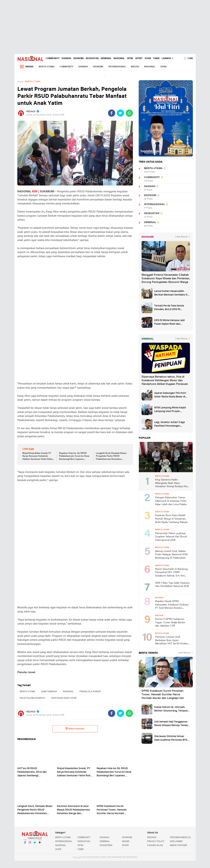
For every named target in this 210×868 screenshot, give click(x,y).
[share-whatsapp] (129, 113)
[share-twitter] (120, 113)
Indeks (27, 67)
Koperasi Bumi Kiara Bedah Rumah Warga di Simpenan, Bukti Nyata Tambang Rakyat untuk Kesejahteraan (171, 519)
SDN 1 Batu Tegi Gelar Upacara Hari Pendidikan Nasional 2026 (172, 585)
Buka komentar (75, 729)
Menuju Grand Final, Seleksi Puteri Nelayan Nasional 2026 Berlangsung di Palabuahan (171, 555)
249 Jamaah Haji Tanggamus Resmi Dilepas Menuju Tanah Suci (171, 724)
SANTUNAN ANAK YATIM (64, 698)
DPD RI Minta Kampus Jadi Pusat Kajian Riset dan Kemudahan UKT (169, 323)
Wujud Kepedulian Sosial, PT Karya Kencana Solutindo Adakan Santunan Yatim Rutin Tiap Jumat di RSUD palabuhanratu (37, 457)
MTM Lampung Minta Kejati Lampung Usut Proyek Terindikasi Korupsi (170, 410)
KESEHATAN (92, 59)
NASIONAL (119, 59)
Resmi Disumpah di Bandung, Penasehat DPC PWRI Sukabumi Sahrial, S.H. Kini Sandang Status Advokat (172, 573)
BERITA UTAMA (47, 67)
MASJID (135, 67)
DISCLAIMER (176, 842)
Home (20, 82)
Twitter (35, 844)
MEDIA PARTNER (178, 845)
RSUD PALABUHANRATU (33, 698)
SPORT (139, 59)
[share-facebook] (112, 113)
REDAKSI (152, 838)
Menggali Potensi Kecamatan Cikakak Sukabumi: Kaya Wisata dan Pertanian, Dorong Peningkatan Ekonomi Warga (166, 279)
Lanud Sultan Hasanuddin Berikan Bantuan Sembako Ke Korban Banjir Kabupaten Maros (172, 293)
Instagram (30, 844)
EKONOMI (78, 59)
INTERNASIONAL (117, 67)
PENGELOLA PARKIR (90, 692)
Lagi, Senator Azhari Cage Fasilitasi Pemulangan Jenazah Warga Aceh (170, 424)
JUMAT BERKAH (49, 692)
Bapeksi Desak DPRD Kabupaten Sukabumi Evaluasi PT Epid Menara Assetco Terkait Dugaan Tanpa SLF (172, 605)
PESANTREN (106, 845)
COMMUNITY (53, 59)
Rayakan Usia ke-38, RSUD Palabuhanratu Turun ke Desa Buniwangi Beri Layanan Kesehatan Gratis (74, 457)
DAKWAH (66, 59)
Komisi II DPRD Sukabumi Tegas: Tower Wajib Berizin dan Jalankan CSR (170, 623)
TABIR (156, 59)
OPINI (130, 59)
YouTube (40, 844)
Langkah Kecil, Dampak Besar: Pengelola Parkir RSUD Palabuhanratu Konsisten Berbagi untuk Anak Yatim (111, 457)
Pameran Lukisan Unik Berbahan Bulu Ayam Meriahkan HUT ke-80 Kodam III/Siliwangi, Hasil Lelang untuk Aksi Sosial (172, 641)
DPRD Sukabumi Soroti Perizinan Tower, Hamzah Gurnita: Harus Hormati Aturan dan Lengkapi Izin (163, 695)
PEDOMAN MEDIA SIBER (181, 838)
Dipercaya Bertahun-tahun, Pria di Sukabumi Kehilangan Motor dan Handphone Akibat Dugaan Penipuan (165, 381)
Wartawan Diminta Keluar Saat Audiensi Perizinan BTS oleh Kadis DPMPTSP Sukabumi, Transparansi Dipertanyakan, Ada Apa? (171, 739)
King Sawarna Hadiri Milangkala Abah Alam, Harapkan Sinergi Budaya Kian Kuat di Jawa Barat (172, 483)
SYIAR (148, 59)
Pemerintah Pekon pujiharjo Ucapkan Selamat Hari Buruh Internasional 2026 (171, 537)
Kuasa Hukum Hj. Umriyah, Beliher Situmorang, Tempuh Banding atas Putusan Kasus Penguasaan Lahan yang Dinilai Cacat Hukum (171, 709)
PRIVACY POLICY (156, 842)
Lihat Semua (181, 237)
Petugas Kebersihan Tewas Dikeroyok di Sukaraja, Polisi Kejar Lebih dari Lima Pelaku (171, 501)
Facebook (25, 844)
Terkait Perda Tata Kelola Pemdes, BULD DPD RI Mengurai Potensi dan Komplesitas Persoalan (169, 308)
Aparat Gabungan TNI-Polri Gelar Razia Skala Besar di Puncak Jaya (170, 395)
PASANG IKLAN (155, 845)
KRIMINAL (106, 59)
